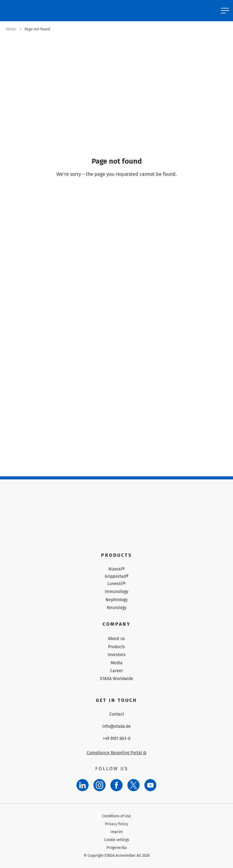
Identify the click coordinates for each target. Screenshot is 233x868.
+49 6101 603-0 (117, 739)
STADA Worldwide (116, 679)
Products (116, 647)
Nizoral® (116, 569)
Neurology (117, 608)
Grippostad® (117, 577)
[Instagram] (100, 785)
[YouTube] (150, 785)
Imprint (116, 832)
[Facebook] (116, 785)
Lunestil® (116, 584)
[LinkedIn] (83, 785)
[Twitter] (133, 785)
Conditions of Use (116, 816)
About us (116, 639)
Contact (117, 714)
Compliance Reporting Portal (116, 753)
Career (116, 671)
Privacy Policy (116, 824)
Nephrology (117, 600)
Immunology (116, 592)
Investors (117, 655)
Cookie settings (117, 840)
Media (117, 663)
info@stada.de (116, 727)
